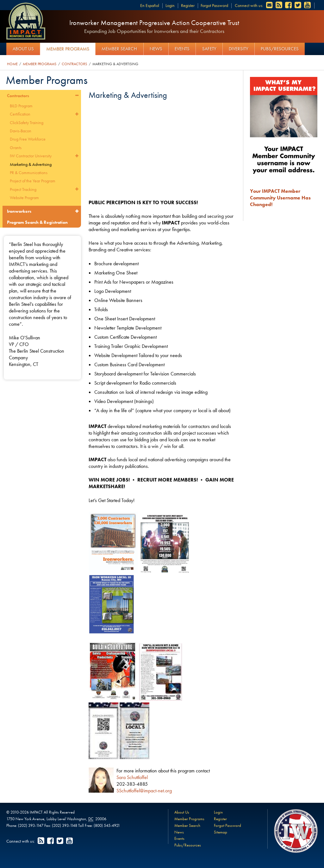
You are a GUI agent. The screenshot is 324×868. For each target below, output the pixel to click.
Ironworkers (19, 211)
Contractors (74, 64)
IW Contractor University (31, 156)
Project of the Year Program (33, 181)
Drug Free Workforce (28, 139)
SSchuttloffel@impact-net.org (144, 791)
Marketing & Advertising (115, 64)
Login (170, 5)
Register (188, 5)
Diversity (239, 49)
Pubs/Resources (280, 49)
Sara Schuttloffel (132, 777)
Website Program (24, 198)
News (156, 49)
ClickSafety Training (27, 123)
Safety (209, 49)
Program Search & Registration (37, 222)
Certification (20, 114)
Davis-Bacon (21, 131)
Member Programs (68, 49)
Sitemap (221, 832)
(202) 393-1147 (31, 825)
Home (12, 64)
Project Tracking (23, 189)
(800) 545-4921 (107, 825)
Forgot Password (214, 5)
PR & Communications (29, 173)
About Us (23, 49)
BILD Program (21, 106)
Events (182, 49)
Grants (16, 148)
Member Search (119, 49)
